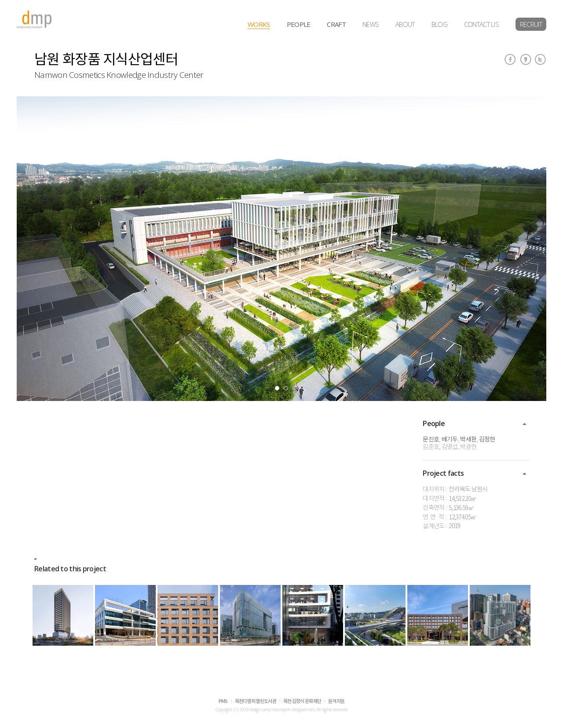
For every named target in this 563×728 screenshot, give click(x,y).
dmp (34, 20)
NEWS (371, 24)
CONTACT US (481, 24)
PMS (223, 701)
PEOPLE (299, 24)
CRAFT (336, 24)
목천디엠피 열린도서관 (256, 701)
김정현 (487, 440)
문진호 (431, 440)
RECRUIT (531, 24)
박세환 (468, 440)
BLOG (439, 24)
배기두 (450, 440)
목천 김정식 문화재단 (302, 701)
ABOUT (405, 24)
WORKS (259, 24)
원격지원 (336, 701)
